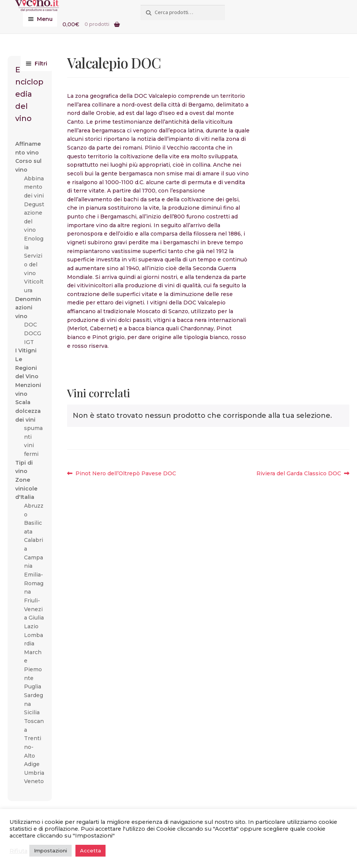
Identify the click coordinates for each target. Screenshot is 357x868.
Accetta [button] (90, 850)
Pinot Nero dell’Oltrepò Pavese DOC (126, 474)
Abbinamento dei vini (34, 187)
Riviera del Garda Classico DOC (299, 474)
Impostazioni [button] (50, 850)
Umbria (34, 773)
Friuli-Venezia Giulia (34, 609)
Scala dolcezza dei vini (28, 411)
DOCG (33, 333)
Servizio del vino (33, 264)
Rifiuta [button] (18, 851)
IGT (29, 342)
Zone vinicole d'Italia (26, 488)
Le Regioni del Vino (27, 368)
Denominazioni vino (28, 308)
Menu (45, 19)
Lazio (31, 626)
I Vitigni (26, 350)
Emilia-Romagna (34, 583)
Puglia (33, 686)
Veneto (34, 781)
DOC (30, 325)
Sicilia (32, 712)
